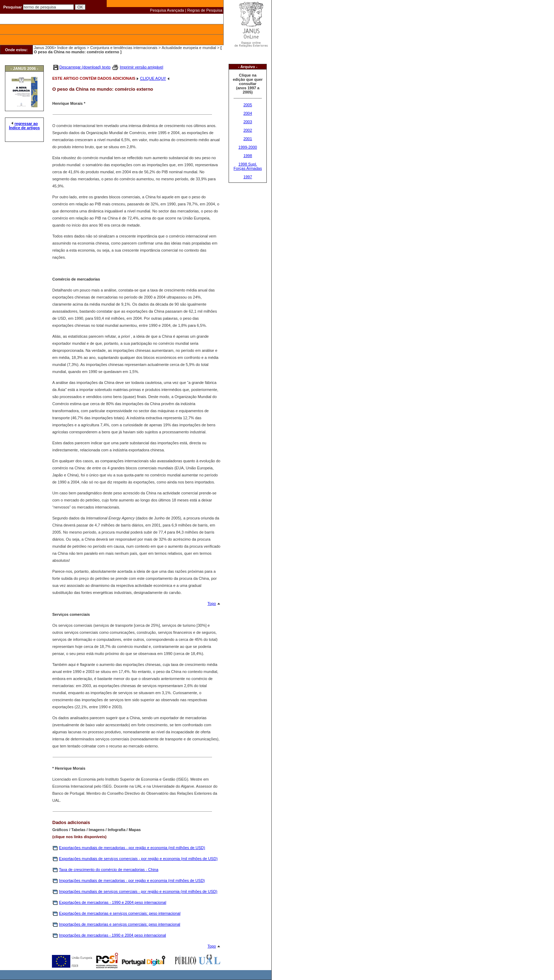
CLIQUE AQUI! (153, 78)
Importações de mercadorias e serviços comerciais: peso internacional (120, 924)
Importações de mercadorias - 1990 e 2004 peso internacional (113, 935)
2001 (248, 139)
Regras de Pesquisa (205, 10)
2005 (248, 105)
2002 (248, 130)
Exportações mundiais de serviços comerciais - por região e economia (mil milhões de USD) (138, 859)
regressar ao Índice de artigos (24, 126)
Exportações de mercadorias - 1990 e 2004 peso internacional (113, 902)
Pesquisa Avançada (167, 10)
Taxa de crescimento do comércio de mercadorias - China (109, 870)
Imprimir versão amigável (142, 67)
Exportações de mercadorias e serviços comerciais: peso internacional (120, 913)
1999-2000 (248, 147)
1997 (248, 177)
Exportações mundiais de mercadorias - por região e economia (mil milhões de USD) (132, 848)
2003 (248, 122)
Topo (212, 603)
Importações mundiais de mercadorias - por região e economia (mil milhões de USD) (132, 880)
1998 (248, 156)
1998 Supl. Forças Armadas (248, 166)
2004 (248, 113)
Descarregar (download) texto (85, 67)
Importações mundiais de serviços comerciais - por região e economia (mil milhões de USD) (138, 891)
